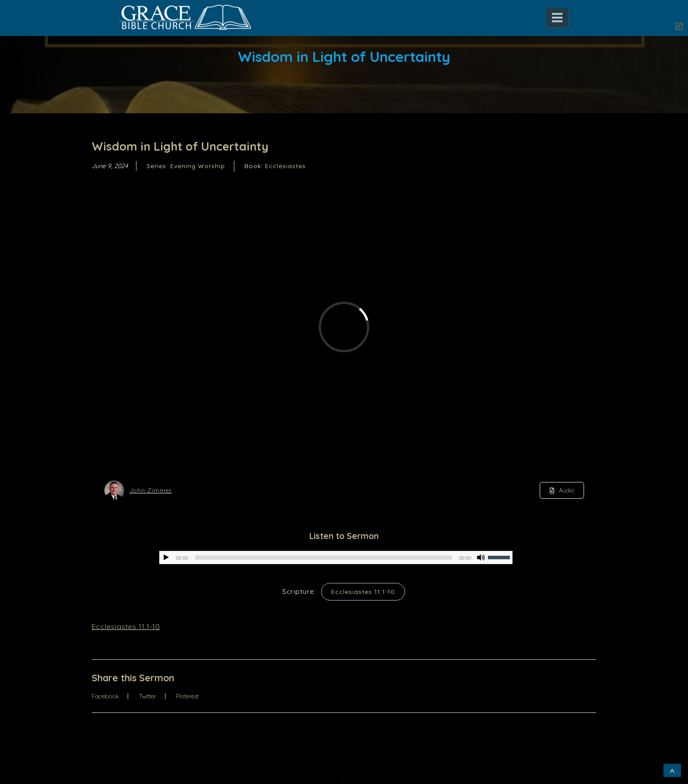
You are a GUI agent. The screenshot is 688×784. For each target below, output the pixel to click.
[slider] (324, 557)
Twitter (147, 696)
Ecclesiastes (285, 166)
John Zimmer (151, 490)
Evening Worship (198, 166)
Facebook (105, 696)
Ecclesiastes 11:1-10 (363, 592)
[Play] (166, 557)
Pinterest (187, 696)
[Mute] (481, 557)
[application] (336, 557)
